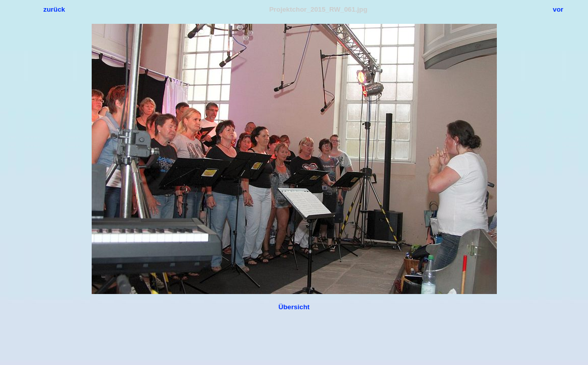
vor (558, 9)
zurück (54, 9)
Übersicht (294, 307)
